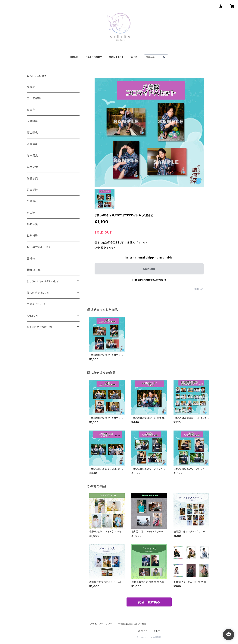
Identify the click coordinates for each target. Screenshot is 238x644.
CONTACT (116, 57)
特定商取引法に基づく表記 (132, 624)
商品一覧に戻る (149, 602)
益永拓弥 (32, 236)
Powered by (149, 637)
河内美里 (32, 144)
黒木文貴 (32, 167)
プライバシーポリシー (101, 624)
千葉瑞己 (32, 201)
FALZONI (33, 316)
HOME (74, 57)
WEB (134, 57)
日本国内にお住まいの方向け (149, 280)
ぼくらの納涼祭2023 (39, 327)
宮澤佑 (31, 258)
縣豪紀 (31, 87)
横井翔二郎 (34, 270)
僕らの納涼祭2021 (38, 293)
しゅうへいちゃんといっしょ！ (43, 281)
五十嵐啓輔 (34, 98)
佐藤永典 (32, 178)
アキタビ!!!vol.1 (36, 304)
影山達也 (32, 133)
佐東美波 (32, 190)
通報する (199, 289)
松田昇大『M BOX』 (39, 247)
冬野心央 (32, 224)
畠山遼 (31, 213)
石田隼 (31, 110)
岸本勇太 (32, 155)
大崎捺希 (32, 121)
